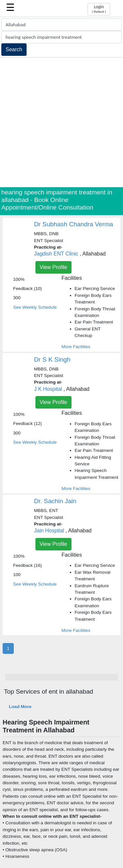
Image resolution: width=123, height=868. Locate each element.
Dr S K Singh (52, 359)
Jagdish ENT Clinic (56, 254)
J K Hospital (48, 389)
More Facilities (76, 347)
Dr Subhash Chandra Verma (74, 224)
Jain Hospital (49, 531)
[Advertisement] (61, 122)
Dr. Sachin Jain (55, 501)
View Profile (53, 267)
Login (99, 9)
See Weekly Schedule (35, 307)
